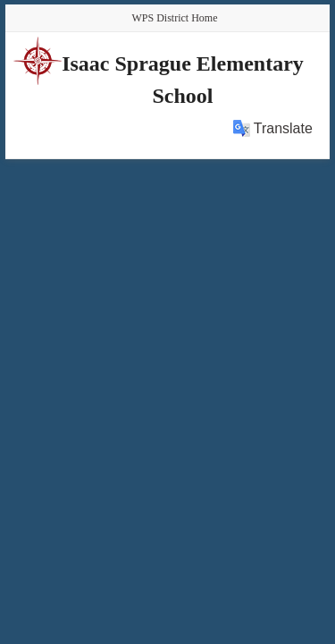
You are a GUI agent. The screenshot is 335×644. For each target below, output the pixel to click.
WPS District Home (175, 18)
